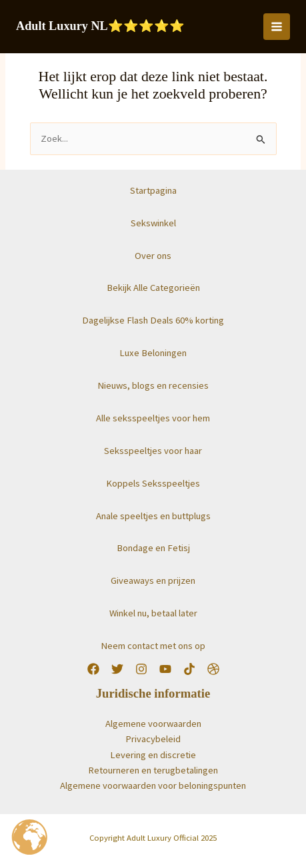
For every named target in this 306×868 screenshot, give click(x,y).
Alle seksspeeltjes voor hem (153, 418)
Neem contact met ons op (153, 646)
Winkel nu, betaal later (153, 613)
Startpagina (153, 190)
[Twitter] (117, 669)
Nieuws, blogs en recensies (153, 385)
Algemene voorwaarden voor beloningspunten (153, 785)
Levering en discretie (153, 755)
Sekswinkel (153, 223)
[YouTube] (165, 669)
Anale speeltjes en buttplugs (153, 516)
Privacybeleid (153, 739)
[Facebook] (93, 669)
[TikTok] (189, 669)
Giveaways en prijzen (153, 580)
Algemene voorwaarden (153, 724)
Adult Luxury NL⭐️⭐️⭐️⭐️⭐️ (100, 26)
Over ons (153, 256)
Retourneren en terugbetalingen (153, 770)
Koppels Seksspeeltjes (153, 483)
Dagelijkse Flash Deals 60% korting (153, 320)
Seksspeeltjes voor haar (153, 451)
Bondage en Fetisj (153, 548)
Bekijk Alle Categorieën (153, 288)
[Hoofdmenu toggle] (277, 27)
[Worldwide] (213, 669)
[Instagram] (141, 669)
